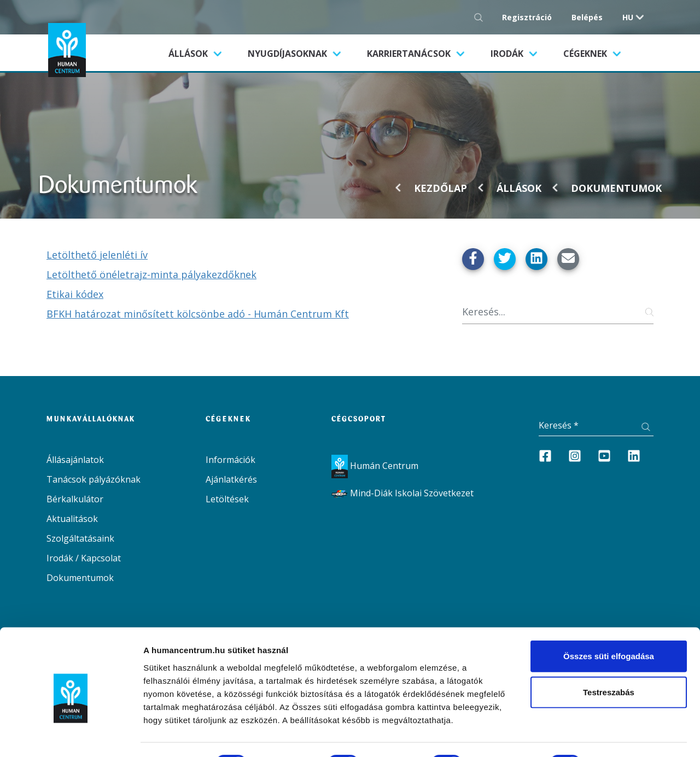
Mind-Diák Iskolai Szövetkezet (402, 493)
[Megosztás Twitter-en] (505, 259)
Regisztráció (527, 17)
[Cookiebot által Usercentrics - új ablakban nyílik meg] (71, 736)
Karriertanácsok (410, 54)
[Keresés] (558, 312)
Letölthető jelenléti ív (97, 255)
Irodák (508, 54)
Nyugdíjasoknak (288, 54)
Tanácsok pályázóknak (94, 479)
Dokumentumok (616, 188)
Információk (231, 460)
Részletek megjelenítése (191, 735)
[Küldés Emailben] (568, 259)
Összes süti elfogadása (609, 611)
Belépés (587, 17)
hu (628, 17)
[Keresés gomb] (482, 17)
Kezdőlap (441, 188)
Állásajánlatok (75, 460)
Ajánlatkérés (231, 479)
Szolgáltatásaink (80, 538)
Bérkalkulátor (75, 499)
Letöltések (227, 499)
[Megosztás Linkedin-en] (536, 259)
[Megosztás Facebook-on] (473, 259)
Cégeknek (586, 54)
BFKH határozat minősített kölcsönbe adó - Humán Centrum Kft (198, 314)
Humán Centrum (375, 466)
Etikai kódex (75, 294)
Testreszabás (609, 647)
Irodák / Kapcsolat (84, 558)
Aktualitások (72, 519)
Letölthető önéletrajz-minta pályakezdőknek (151, 274)
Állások (202, 53)
